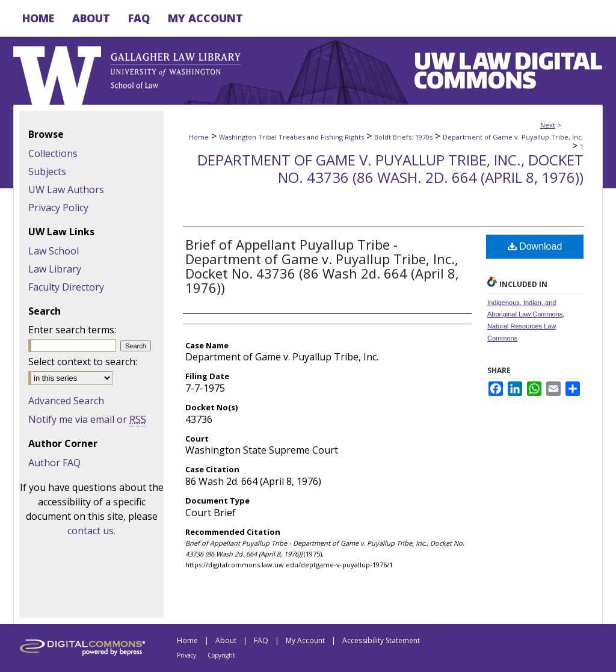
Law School (54, 251)
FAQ (261, 640)
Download (535, 246)
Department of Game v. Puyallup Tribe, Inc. (513, 137)
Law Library (55, 269)
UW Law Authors (66, 190)
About (226, 640)
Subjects (47, 171)
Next (548, 125)
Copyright (221, 655)
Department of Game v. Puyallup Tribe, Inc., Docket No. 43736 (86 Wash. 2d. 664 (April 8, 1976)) (390, 168)
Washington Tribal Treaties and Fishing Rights (291, 137)
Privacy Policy (58, 208)
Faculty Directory (66, 287)
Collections (53, 153)
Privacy (186, 655)
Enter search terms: (72, 330)
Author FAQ (54, 463)
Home (199, 137)
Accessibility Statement (381, 640)
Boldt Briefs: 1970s (403, 137)
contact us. (91, 531)
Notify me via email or (87, 419)
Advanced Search (66, 401)
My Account (305, 640)
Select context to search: (83, 362)
